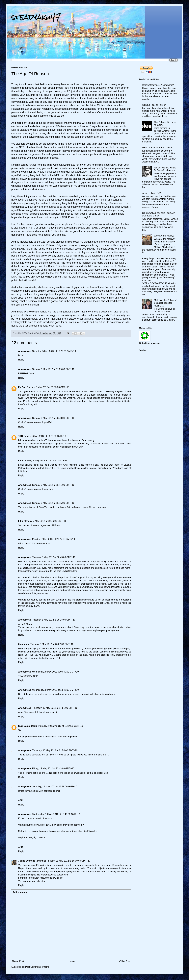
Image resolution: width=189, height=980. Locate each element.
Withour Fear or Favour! (154, 105)
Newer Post (18, 961)
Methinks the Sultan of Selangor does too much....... (165, 303)
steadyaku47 (36, 17)
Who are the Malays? (165, 236)
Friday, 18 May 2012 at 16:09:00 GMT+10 (69, 861)
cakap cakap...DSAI (152, 193)
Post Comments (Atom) (37, 967)
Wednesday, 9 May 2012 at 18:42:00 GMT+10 (55, 690)
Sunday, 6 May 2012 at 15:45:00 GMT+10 (53, 503)
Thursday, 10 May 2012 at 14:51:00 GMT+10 (55, 708)
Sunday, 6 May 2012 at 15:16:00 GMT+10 (45, 461)
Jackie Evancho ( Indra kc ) (33, 861)
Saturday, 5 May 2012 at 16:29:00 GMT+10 (54, 351)
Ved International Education (32, 881)
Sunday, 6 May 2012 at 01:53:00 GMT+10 (48, 387)
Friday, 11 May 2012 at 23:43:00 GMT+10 (53, 768)
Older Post (125, 961)
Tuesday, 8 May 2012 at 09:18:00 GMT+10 (54, 620)
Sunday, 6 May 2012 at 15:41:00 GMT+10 (53, 485)
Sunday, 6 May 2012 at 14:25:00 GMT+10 (45, 436)
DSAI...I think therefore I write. (157, 148)
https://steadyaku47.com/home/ (158, 85)
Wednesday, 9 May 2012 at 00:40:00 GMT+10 (55, 672)
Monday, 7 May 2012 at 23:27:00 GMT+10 (53, 539)
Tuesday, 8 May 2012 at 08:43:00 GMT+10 (54, 557)
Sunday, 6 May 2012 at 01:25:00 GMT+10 (53, 369)
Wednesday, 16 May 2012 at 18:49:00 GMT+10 (56, 814)
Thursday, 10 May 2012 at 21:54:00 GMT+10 (55, 750)
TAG (21, 436)
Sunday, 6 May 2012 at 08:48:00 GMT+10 (53, 418)
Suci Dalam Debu (27, 726)
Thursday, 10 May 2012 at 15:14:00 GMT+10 (60, 726)
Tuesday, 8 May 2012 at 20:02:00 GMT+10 (52, 644)
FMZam (22, 387)
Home (72, 961)
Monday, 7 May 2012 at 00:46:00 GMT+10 (45, 521)
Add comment (20, 892)
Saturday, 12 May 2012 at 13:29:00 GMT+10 (55, 786)
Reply (21, 360)
